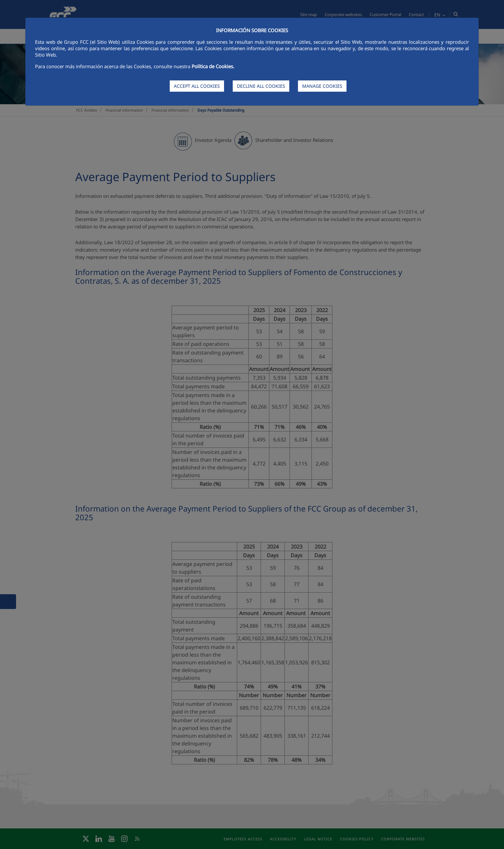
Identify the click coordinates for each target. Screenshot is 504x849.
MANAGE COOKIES (322, 86)
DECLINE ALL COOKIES (261, 86)
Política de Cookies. (213, 66)
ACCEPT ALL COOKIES (197, 86)
